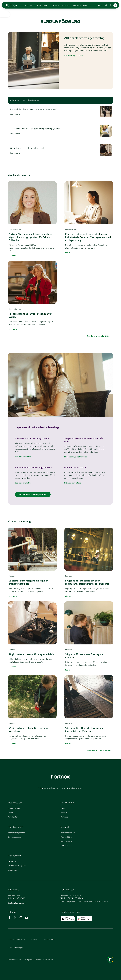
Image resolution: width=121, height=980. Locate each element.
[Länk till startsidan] (12, 5)
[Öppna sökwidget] (110, 5)
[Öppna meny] (6, 14)
